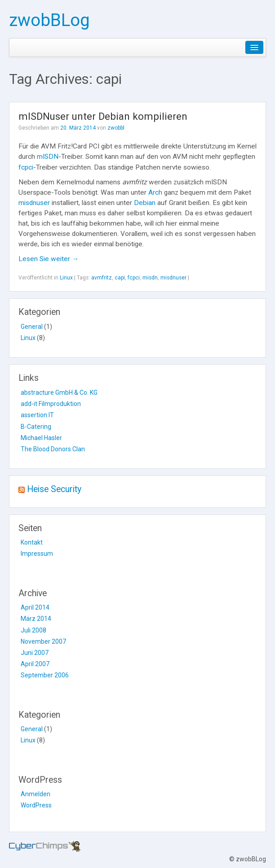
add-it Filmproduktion (51, 404)
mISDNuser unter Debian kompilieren (103, 116)
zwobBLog (49, 20)
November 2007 (43, 641)
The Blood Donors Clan (53, 449)
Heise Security (54, 489)
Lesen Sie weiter (49, 259)
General (32, 327)
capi (120, 278)
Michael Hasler (41, 438)
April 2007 (35, 664)
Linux (66, 278)
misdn (150, 278)
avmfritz (102, 278)
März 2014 (36, 619)
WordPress (36, 805)
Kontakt (32, 542)
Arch (155, 192)
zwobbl (116, 128)
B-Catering (36, 427)
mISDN (48, 157)
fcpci (26, 167)
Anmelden (35, 794)
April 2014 (35, 607)
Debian (145, 203)
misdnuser (34, 203)
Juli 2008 (33, 630)
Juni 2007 (35, 653)
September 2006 (45, 675)
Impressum (37, 554)
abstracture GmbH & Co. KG (59, 393)
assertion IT (37, 415)
